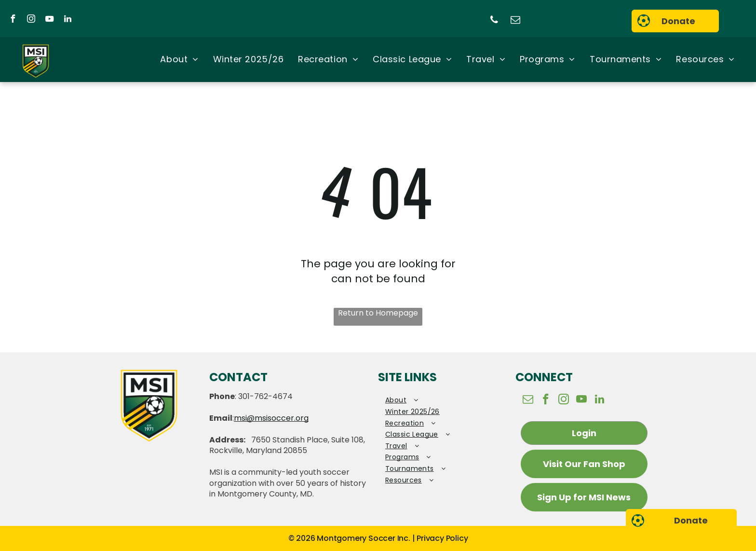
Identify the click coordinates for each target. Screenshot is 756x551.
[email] (515, 21)
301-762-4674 (265, 396)
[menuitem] (179, 60)
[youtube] (49, 20)
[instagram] (31, 20)
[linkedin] (67, 20)
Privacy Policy (442, 538)
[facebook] (13, 20)
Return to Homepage (378, 313)
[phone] (494, 21)
